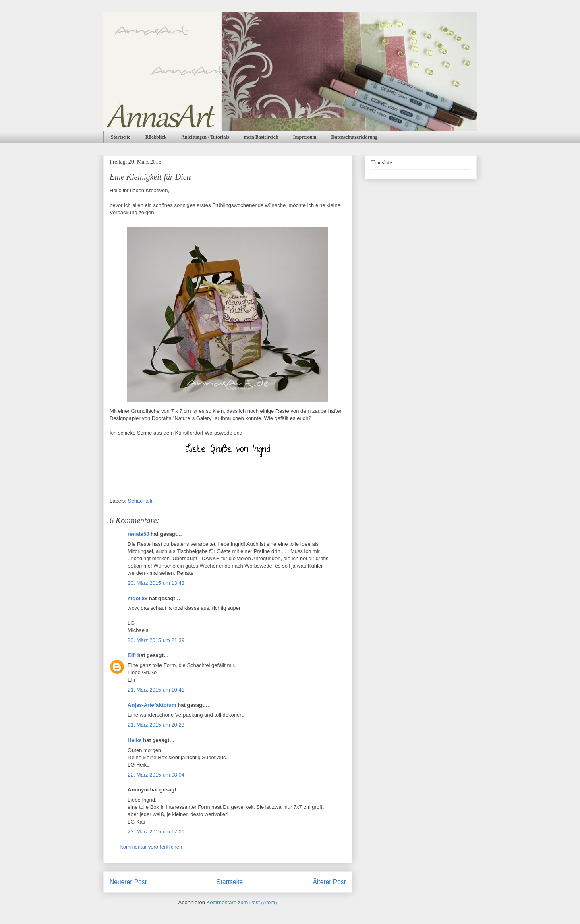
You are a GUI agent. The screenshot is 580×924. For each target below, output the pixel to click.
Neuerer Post (128, 882)
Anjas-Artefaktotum (152, 705)
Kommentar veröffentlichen (151, 847)
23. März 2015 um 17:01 (156, 832)
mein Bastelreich (261, 137)
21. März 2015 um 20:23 (156, 725)
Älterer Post (329, 882)
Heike (135, 740)
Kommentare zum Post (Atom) (242, 902)
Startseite (121, 137)
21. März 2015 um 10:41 (156, 690)
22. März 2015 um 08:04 (156, 775)
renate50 (138, 534)
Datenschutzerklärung (355, 137)
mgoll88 (138, 598)
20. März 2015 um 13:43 (156, 583)
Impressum (305, 137)
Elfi (132, 655)
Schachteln (141, 501)
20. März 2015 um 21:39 (156, 640)
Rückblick (156, 137)
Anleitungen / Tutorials (205, 137)
